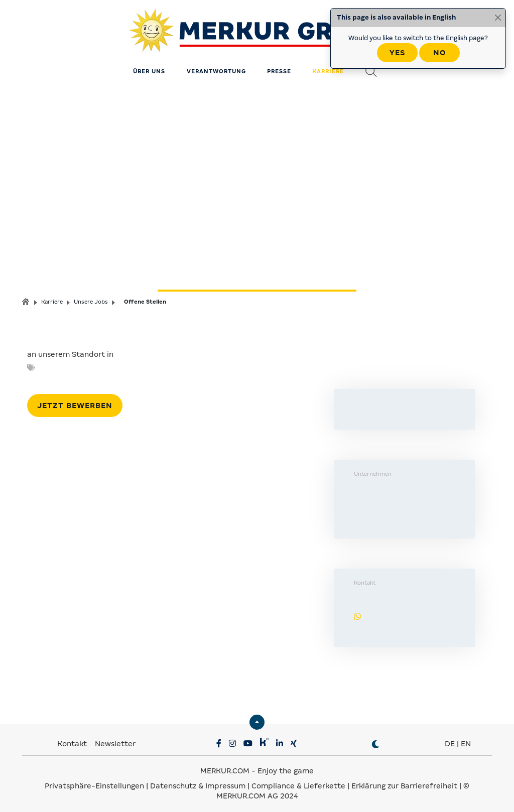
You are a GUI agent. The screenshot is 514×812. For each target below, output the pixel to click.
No (439, 53)
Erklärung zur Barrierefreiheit (404, 782)
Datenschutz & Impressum (199, 782)
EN (466, 740)
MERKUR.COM (225, 767)
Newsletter (115, 740)
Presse (279, 68)
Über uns (149, 68)
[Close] (498, 18)
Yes (397, 53)
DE (450, 740)
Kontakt (73, 740)
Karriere (328, 68)
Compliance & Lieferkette (299, 782)
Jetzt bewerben (75, 401)
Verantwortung (216, 68)
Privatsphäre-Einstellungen (94, 782)
